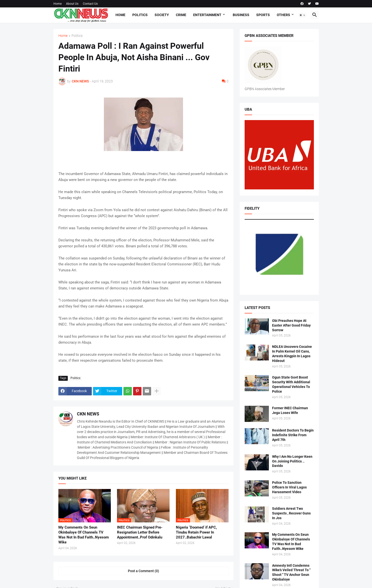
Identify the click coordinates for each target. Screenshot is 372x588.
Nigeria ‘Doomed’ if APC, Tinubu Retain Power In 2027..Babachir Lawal (196, 532)
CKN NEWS (88, 414)
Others (283, 15)
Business (241, 15)
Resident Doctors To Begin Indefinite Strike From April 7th (293, 435)
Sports (263, 15)
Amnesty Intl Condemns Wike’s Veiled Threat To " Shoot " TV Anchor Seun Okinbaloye (291, 573)
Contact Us (90, 4)
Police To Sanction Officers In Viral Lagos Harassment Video (289, 487)
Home (58, 4)
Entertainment (207, 15)
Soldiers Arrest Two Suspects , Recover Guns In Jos (291, 513)
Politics (140, 15)
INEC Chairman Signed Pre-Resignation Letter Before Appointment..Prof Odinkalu (140, 532)
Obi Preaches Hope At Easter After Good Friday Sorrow (291, 325)
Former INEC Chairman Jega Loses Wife (290, 410)
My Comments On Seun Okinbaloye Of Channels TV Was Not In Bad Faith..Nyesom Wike (84, 535)
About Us (72, 4)
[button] (302, 15)
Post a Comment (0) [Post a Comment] (143, 571)
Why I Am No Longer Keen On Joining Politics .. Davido (292, 461)
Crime (181, 15)
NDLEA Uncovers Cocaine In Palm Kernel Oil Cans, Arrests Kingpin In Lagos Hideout (292, 354)
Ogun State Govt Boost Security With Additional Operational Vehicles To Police (291, 384)
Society (162, 15)
